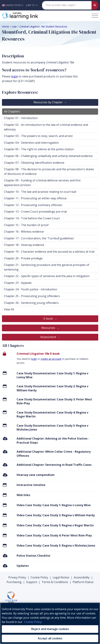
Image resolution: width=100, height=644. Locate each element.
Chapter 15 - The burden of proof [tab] (26, 225)
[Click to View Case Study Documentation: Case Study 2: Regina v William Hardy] (5, 386)
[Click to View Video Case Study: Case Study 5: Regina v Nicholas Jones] (5, 545)
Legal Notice (61, 577)
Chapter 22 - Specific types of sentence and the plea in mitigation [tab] (47, 276)
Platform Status (83, 582)
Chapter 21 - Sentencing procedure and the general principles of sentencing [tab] (47, 267)
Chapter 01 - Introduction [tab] (21, 118)
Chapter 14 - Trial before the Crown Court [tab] (32, 218)
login (34, 359)
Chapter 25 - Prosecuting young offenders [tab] (32, 296)
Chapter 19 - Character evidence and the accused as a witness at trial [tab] (49, 252)
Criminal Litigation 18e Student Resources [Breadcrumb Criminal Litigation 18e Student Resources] (43, 26)
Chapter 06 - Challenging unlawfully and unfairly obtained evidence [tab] (48, 156)
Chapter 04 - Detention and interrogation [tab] (31, 143)
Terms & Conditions (55, 582)
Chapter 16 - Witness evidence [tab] (24, 232)
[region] (50, 623)
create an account (51, 359)
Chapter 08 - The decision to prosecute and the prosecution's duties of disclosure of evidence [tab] (49, 171)
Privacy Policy (17, 577)
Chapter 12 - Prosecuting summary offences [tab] (33, 205)
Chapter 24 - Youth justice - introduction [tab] (30, 289)
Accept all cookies (50, 638)
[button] (14, 5)
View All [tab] (9, 309)
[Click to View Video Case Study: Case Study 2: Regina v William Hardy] (5, 515)
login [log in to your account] (15, 76)
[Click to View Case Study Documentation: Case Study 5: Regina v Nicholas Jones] (5, 425)
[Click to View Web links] (5, 495)
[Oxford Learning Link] (28, 16)
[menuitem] (50, 376)
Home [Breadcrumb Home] (5, 26)
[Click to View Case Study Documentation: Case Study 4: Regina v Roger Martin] (5, 412)
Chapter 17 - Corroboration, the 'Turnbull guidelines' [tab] (39, 238)
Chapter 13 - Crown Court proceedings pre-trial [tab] (35, 212)
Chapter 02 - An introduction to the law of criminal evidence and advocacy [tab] (46, 127)
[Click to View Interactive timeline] (5, 485)
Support (32, 582)
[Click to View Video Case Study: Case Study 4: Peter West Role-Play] (5, 535)
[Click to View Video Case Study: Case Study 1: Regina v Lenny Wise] (5, 505)
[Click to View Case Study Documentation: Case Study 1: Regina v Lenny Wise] (5, 373)
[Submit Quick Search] (95, 5)
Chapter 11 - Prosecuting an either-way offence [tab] (35, 198)
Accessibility (82, 577)
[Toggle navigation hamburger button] (95, 16)
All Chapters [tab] (12, 111)
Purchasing (14, 582)
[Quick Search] (67, 5)
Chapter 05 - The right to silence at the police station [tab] (39, 149)
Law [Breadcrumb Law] (14, 26)
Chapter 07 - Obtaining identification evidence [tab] (34, 163)
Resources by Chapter (48, 102)
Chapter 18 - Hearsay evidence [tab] (24, 245)
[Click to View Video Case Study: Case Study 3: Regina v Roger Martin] (5, 525)
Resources (49, 328)
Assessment (49, 337)
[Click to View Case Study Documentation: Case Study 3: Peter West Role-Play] (5, 399)
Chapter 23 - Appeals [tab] (18, 283)
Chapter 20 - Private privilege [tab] (23, 258)
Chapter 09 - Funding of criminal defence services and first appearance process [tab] (42, 183)
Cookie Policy (39, 577)
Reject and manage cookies (50, 629)
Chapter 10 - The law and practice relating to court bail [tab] (40, 192)
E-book (49, 319)
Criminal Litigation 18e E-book (38, 354)
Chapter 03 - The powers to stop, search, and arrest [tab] (38, 136)
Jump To (32, 5)
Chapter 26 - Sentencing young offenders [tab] (31, 303)
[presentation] (50, 359)
